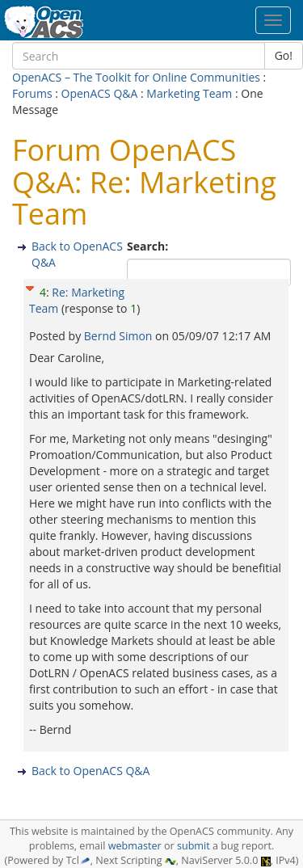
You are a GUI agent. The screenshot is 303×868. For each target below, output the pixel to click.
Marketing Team (189, 93)
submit (194, 846)
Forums (32, 93)
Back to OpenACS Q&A (90, 771)
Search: (149, 246)
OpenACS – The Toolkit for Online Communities (136, 77)
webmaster (135, 846)
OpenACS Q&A (100, 93)
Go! (284, 55)
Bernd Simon (120, 336)
